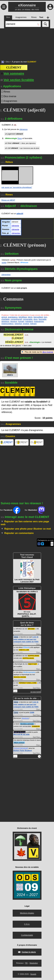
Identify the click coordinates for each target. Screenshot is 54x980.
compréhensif (16, 319)
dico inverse (48, 352)
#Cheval (26, 648)
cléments (15, 226)
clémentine (6, 275)
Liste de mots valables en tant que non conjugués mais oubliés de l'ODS (26, 640)
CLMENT (37, 443)
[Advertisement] (27, 43)
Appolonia (25, 718)
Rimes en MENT (8, 200)
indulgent (29, 321)
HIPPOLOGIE (28, 658)
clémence (23, 129)
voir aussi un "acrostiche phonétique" (17, 187)
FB (26, 962)
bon (46, 317)
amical (4, 317)
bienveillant (38, 317)
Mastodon (34, 962)
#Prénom (24, 263)
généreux (5, 321)
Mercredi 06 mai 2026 (22, 734)
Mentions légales (27, 912)
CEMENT (22, 443)
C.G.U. (27, 924)
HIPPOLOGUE (34, 656)
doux (36, 319)
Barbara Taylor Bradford (23, 750)
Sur (10, 511)
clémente (15, 229)
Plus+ (38, 634)
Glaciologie (34, 342)
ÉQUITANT (33, 664)
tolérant (33, 324)
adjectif (20, 214)
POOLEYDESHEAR (21, 748)
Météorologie (11, 138)
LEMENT (7, 443)
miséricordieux (7, 324)
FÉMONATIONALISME (28, 682)
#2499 (32, 712)
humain (21, 321)
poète (4, 263)
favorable (42, 319)
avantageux (13, 317)
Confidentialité (27, 935)
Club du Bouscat (20, 732)
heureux (14, 321)
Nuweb (33, 974)
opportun (18, 324)
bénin (30, 317)
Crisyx (16, 637)
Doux (20, 138)
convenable (28, 319)
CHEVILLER (24, 650)
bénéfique (23, 317)
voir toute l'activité (35, 691)
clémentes (16, 233)
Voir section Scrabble (17, 80)
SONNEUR (36, 726)
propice (26, 324)
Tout (34, 687)
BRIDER (31, 629)
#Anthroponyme (29, 672)
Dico (8, 62)
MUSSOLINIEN (20, 677)
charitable (5, 319)
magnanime (39, 321)
